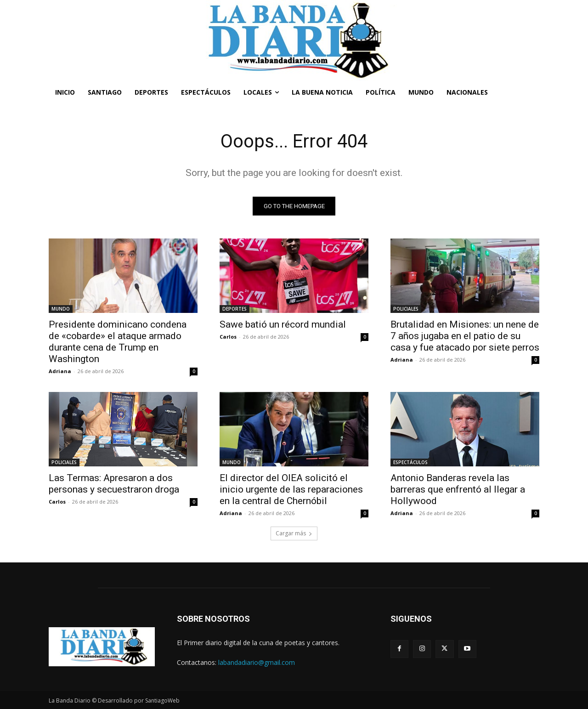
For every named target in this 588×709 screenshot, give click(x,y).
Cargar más (294, 533)
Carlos (228, 337)
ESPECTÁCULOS (410, 462)
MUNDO (61, 309)
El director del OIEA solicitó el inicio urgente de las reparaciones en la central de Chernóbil (291, 489)
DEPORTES (235, 309)
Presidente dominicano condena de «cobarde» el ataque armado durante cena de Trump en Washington (118, 342)
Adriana (60, 371)
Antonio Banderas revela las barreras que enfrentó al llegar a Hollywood (458, 489)
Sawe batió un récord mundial (283, 324)
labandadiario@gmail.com (257, 662)
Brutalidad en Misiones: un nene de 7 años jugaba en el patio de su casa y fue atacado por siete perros (465, 336)
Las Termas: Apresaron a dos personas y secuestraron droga (114, 484)
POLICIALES (406, 309)
